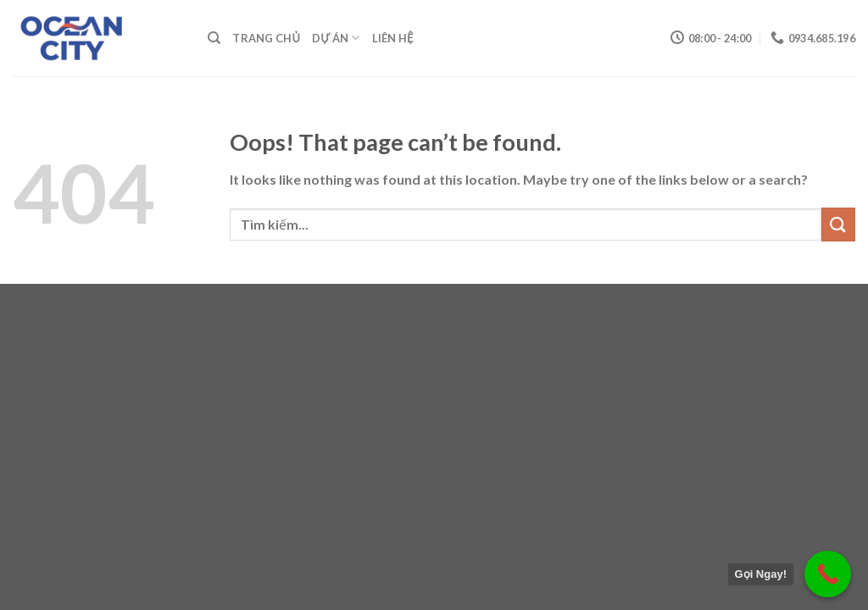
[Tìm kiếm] (214, 38)
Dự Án (336, 38)
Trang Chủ (266, 38)
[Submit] (838, 224)
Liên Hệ (393, 38)
